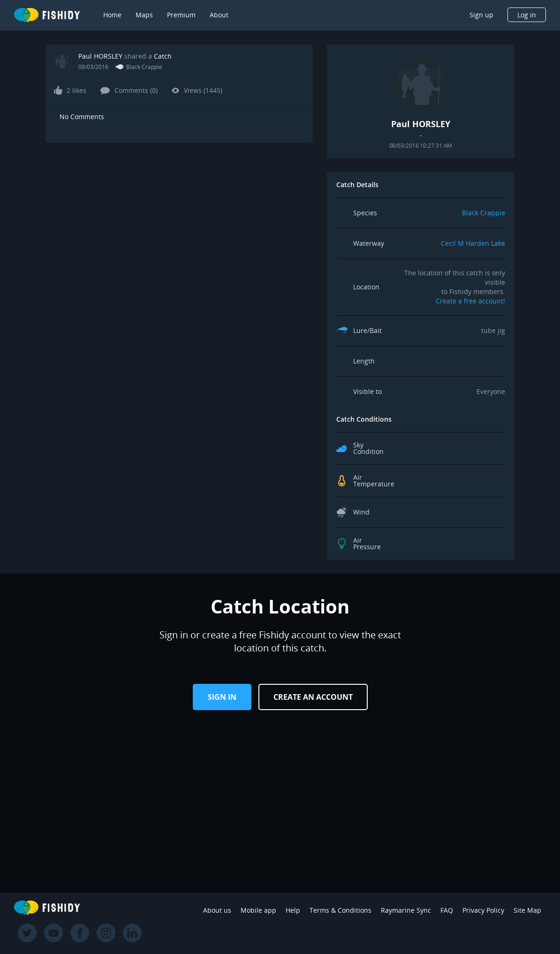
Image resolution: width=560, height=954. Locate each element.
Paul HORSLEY (100, 56)
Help (293, 910)
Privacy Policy (483, 910)
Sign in (222, 697)
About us (217, 910)
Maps (144, 15)
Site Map (527, 910)
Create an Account (313, 697)
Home (112, 15)
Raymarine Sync (406, 910)
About (219, 15)
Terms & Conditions (341, 910)
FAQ (447, 910)
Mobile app (258, 910)
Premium (181, 15)
